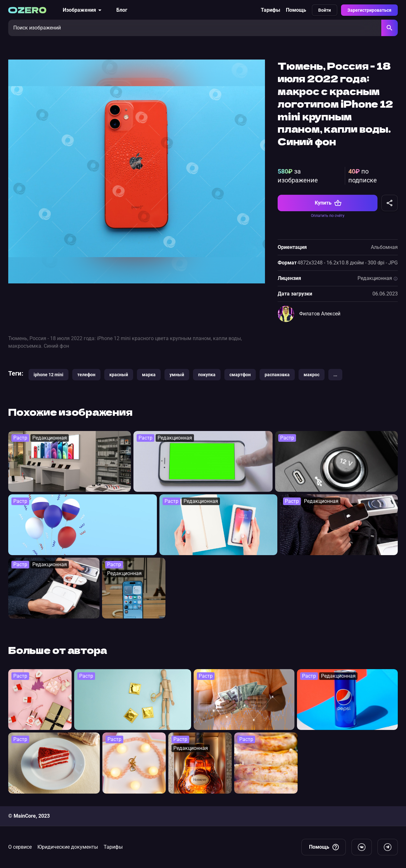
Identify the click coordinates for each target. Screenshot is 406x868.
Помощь (296, 10)
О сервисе (20, 847)
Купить (328, 203)
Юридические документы (68, 847)
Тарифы (271, 10)
